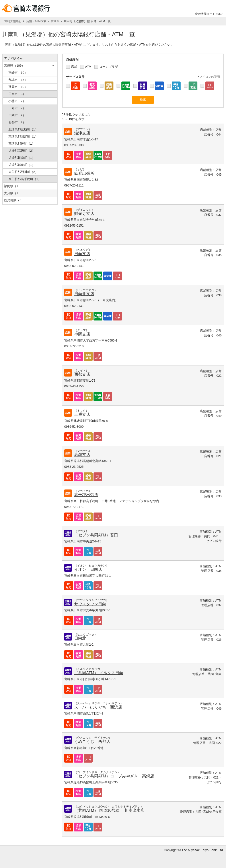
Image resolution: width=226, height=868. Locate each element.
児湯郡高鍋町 (22, 151)
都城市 (18, 80)
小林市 (17, 101)
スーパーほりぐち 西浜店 (98, 707)
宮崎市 (18, 73)
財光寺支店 (84, 214)
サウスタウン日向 (90, 604)
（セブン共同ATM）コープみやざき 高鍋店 (114, 776)
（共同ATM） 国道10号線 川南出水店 (109, 810)
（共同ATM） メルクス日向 (99, 673)
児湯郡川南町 (22, 158)
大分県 (13, 193)
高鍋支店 (82, 455)
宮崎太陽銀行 (13, 21)
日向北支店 (84, 294)
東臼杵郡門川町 (23, 172)
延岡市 (18, 87)
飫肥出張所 (84, 173)
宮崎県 (55, 21)
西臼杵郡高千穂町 (25, 179)
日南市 (17, 94)
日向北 (80, 638)
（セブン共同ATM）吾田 (96, 535)
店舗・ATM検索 (36, 21)
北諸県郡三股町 (23, 129)
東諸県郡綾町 (22, 144)
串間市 (17, 115)
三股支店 (82, 414)
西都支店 (84, 374)
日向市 (17, 108)
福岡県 (13, 186)
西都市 (17, 122)
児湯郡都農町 (22, 165)
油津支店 (82, 133)
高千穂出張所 (86, 495)
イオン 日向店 (88, 569)
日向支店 (82, 254)
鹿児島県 (14, 200)
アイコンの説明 (210, 77)
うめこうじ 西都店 (92, 742)
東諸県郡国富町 (23, 136)
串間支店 (82, 334)
